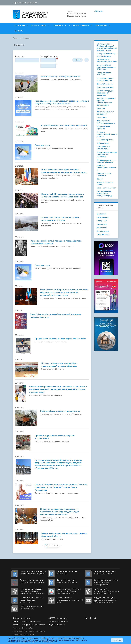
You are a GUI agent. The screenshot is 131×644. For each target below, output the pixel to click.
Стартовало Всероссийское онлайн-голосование (64, 126)
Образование (103, 143)
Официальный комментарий (103, 148)
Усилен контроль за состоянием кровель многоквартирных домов (60, 219)
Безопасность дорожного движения (107, 60)
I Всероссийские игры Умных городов (107, 55)
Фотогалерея (101, 25)
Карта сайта (28, 628)
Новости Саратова (105, 140)
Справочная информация (25, 3)
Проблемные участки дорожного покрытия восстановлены (55, 437)
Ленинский (102, 228)
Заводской (102, 221)
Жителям (99, 11)
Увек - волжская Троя (106, 188)
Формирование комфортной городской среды (105, 194)
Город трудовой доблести (104, 74)
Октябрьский (103, 231)
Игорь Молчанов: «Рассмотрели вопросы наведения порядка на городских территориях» (64, 171)
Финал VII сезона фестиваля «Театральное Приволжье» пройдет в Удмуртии (55, 316)
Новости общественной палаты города (107, 134)
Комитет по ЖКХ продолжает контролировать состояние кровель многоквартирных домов (62, 195)
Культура (101, 108)
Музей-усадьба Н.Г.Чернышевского (106, 122)
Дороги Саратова (105, 84)
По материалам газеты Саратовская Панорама (107, 154)
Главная (16, 38)
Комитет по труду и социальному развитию (105, 93)
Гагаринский (103, 217)
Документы (58, 25)
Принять (117, 640)
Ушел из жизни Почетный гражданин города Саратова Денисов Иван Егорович (56, 242)
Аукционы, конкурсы (79, 25)
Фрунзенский (103, 235)
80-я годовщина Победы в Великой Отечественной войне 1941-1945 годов (107, 47)
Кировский (102, 224)
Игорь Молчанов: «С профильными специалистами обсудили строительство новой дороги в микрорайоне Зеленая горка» (64, 293)
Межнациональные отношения (106, 113)
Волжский (101, 214)
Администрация (39, 25)
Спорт (100, 179)
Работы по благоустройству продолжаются (61, 77)
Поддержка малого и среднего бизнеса (106, 161)
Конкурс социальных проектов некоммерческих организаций (106, 102)
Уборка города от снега (105, 183)
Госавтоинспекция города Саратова (105, 79)
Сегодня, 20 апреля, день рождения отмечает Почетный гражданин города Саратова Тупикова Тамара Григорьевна (61, 487)
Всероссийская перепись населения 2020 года (106, 67)
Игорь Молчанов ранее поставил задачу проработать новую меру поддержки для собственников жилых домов (59, 512)
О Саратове (20, 25)
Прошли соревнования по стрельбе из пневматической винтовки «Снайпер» (59, 365)
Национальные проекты (104, 127)
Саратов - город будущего (104, 174)
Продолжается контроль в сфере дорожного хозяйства (60, 339)
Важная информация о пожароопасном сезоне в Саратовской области (64, 535)
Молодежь (102, 117)
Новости (26, 38)
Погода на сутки (42, 145)
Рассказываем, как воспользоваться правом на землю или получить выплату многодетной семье (62, 102)
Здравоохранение (105, 87)
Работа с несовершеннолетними (107, 168)
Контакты (19, 31)
